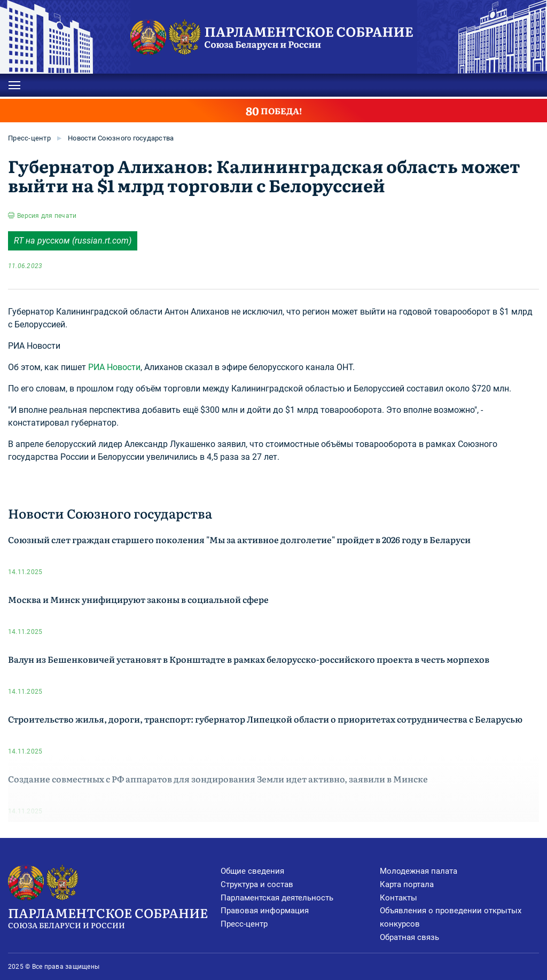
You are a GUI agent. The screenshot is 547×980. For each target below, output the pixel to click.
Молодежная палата (419, 871)
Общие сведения (252, 871)
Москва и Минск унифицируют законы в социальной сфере (138, 599)
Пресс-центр (29, 138)
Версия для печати (47, 216)
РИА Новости (114, 367)
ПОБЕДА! (274, 111)
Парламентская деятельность (277, 898)
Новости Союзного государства (121, 138)
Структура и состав (257, 884)
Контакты (398, 898)
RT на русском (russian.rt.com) (73, 241)
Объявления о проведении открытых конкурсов (451, 917)
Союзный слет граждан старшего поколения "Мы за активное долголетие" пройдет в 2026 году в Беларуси (239, 539)
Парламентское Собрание (114, 917)
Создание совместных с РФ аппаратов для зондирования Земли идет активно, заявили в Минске (218, 779)
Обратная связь (409, 937)
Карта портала (407, 884)
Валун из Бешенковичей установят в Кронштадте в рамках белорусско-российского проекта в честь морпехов (249, 659)
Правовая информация (265, 911)
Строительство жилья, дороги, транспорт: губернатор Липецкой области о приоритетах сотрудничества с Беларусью (265, 719)
